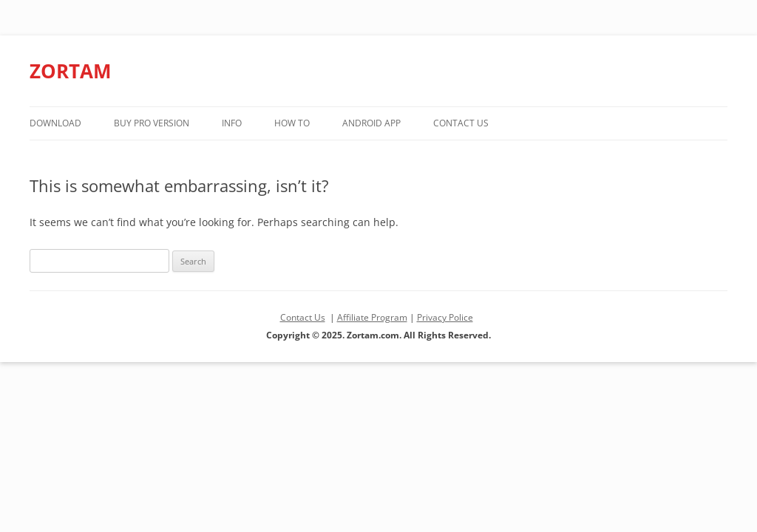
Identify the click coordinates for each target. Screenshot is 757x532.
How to (292, 123)
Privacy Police (445, 317)
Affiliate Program (372, 317)
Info (232, 123)
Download (55, 123)
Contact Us (461, 123)
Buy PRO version (152, 123)
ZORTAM (71, 71)
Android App (371, 123)
